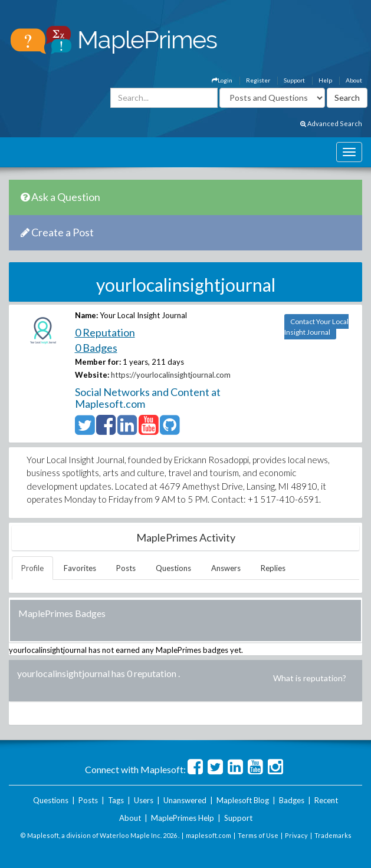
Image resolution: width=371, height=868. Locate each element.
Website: (92, 375)
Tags (116, 800)
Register (258, 80)
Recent (326, 800)
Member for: (98, 362)
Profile (32, 568)
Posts (126, 568)
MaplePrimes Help (183, 818)
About (354, 80)
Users (144, 800)
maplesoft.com (209, 835)
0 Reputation (105, 332)
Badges (292, 800)
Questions (173, 568)
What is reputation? (310, 678)
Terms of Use (258, 835)
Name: (86, 315)
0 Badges (96, 348)
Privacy (296, 835)
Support (294, 80)
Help (325, 80)
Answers (226, 568)
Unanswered (185, 800)
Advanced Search (331, 123)
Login (222, 80)
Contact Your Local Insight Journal (316, 327)
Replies (273, 568)
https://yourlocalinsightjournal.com (171, 375)
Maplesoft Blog (243, 800)
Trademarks (333, 835)
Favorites (80, 568)
